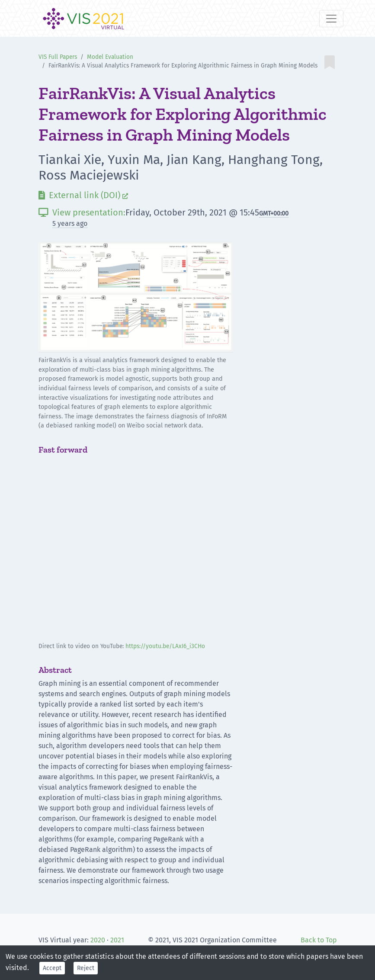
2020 (98, 940)
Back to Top (319, 940)
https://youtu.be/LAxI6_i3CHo (165, 646)
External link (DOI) (83, 195)
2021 (117, 940)
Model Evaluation (110, 57)
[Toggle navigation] (331, 19)
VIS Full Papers (58, 57)
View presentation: (82, 212)
